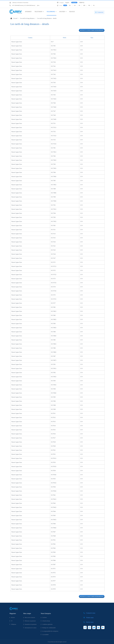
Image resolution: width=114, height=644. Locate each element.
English (67, 3)
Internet (13, 617)
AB (75, 5)
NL (94, 5)
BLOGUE (72, 12)
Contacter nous (91, 613)
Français (74, 3)
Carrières (44, 617)
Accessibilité (45, 635)
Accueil (15, 18)
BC (70, 5)
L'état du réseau (46, 621)
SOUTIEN (62, 12)
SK (79, 5)
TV (12, 621)
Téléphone (14, 624)
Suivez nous (90, 622)
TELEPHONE (51, 12)
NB (89, 5)
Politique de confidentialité (49, 628)
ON (65, 5)
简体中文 (82, 3)
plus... (26, 5)
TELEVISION (38, 12)
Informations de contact (31, 628)
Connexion (100, 12)
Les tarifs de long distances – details (47, 18)
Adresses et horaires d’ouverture (20, 3)
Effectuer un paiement (30, 621)
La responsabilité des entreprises (50, 631)
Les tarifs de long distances (27, 18)
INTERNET (28, 12)
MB (84, 5)
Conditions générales (47, 624)
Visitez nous (90, 618)
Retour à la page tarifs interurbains (92, 30)
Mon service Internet (30, 617)
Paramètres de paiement (31, 624)
